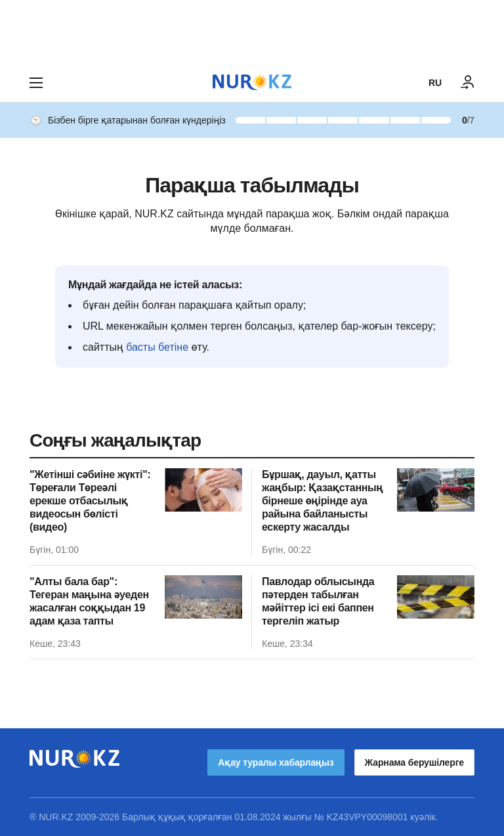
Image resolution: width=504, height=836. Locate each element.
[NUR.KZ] (252, 82)
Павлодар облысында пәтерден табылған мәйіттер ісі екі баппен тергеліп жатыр (318, 601)
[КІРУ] (468, 83)
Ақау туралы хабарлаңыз (276, 762)
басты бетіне (157, 347)
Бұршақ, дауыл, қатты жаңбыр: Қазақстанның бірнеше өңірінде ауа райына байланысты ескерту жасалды (323, 501)
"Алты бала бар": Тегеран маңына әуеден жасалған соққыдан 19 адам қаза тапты (89, 601)
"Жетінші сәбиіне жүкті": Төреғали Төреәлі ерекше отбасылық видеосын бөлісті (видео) (90, 501)
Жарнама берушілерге (414, 762)
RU (435, 83)
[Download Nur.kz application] (252, 32)
